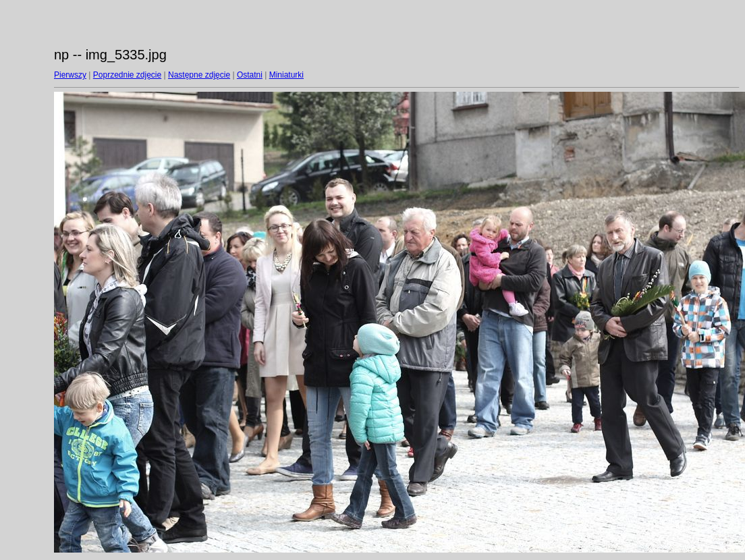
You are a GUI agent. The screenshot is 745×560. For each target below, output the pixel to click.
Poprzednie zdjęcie (127, 75)
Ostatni (250, 75)
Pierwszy (70, 75)
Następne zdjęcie (199, 75)
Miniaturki (286, 75)
